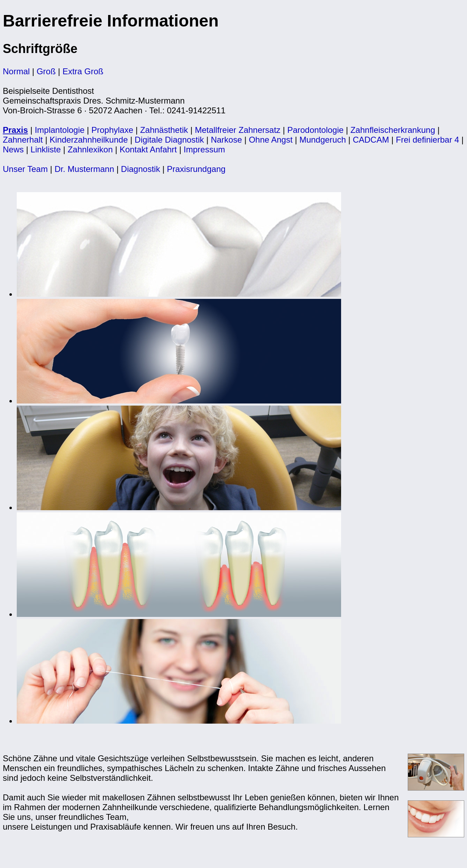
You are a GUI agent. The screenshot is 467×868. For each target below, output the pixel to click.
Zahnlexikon (90, 149)
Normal (16, 71)
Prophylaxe (112, 130)
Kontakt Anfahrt (148, 149)
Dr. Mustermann (85, 169)
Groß (46, 71)
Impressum (205, 149)
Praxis (15, 130)
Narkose (226, 140)
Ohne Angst (270, 140)
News (13, 149)
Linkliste (46, 149)
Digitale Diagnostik (169, 140)
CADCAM (371, 140)
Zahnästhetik (164, 130)
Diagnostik (141, 169)
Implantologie (60, 130)
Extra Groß (83, 71)
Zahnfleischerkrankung (393, 130)
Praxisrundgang (196, 169)
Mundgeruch (322, 140)
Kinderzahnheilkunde (89, 140)
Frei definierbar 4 (427, 140)
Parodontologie (315, 130)
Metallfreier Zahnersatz (238, 130)
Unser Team (25, 169)
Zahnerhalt (23, 140)
